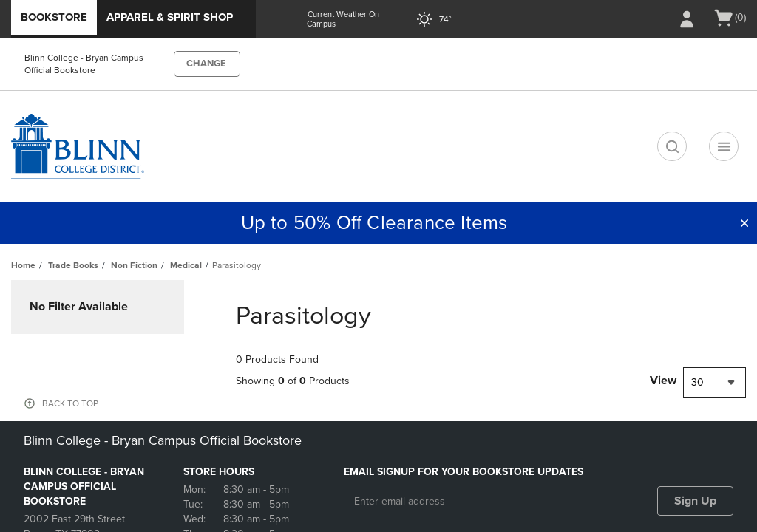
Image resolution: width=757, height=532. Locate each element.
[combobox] (714, 382)
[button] (744, 223)
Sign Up (695, 501)
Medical (186, 265)
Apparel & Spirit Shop (170, 17)
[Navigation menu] (724, 146)
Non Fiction (134, 265)
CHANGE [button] (206, 64)
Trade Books (73, 265)
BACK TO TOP (70, 403)
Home (23, 265)
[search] (672, 146)
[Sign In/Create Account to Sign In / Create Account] (687, 19)
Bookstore (54, 17)
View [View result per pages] (663, 381)
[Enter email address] (495, 502)
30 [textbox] (697, 382)
